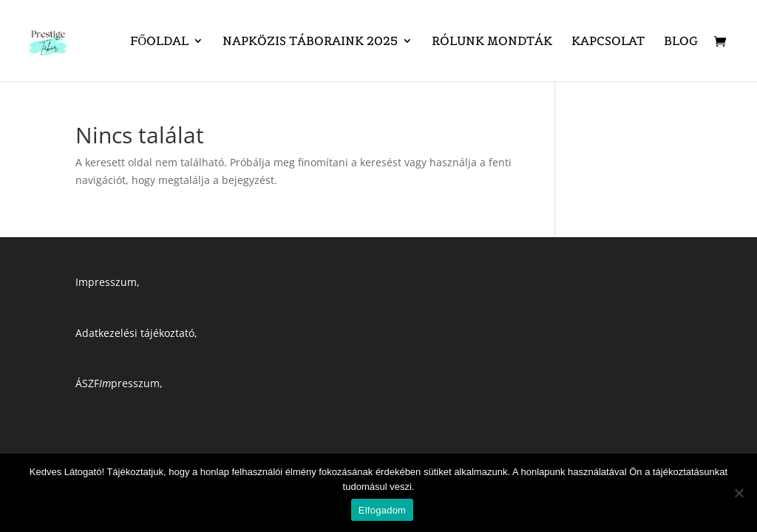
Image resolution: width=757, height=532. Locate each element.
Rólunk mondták (492, 42)
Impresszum (106, 282)
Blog (681, 42)
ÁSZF (87, 383)
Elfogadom (382, 510)
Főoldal (159, 42)
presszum (129, 383)
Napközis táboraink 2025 (310, 42)
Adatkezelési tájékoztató (135, 333)
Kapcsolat (608, 42)
